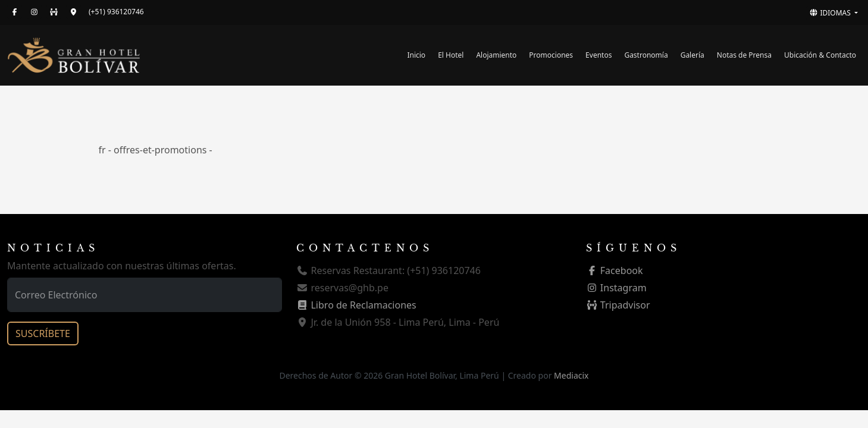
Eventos (598, 55)
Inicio (416, 55)
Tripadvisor (618, 305)
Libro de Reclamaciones (356, 305)
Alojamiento (496, 55)
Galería (692, 55)
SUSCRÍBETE (43, 333)
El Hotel (451, 55)
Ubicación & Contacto (820, 55)
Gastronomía (646, 55)
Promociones (551, 55)
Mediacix (571, 375)
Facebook (615, 270)
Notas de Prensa (744, 55)
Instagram (616, 288)
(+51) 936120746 (116, 12)
